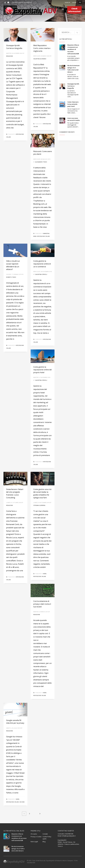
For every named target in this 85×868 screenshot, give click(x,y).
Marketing (46, 233)
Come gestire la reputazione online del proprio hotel (42, 370)
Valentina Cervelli (41, 274)
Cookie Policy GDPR (47, 838)
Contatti (45, 834)
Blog (44, 842)
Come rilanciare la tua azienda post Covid (73, 104)
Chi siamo (34, 834)
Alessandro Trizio (41, 162)
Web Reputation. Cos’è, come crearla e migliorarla (42, 48)
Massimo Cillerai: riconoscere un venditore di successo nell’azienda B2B (73, 49)
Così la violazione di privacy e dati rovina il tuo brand (42, 604)
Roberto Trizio (11, 277)
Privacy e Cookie (36, 837)
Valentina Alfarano (40, 59)
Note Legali (34, 842)
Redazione (9, 56)
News (35, 236)
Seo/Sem (22, 802)
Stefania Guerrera (39, 505)
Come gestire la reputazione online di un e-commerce (42, 264)
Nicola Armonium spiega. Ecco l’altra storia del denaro (18, 849)
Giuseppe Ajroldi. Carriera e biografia (73, 86)
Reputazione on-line (43, 236)
